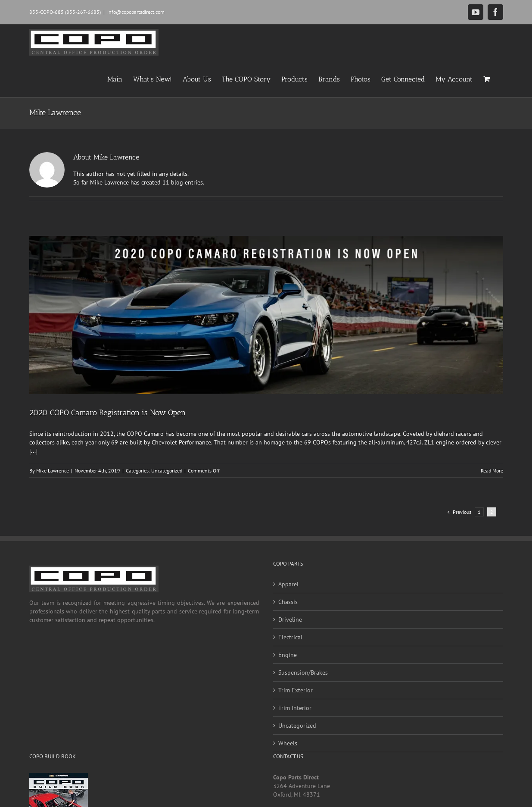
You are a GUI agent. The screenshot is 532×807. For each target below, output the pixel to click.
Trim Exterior (296, 690)
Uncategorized (167, 471)
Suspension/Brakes (303, 672)
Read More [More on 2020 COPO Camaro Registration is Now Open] (492, 471)
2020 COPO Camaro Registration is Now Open (107, 413)
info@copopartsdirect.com (136, 12)
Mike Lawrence (53, 471)
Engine (288, 655)
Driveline (290, 619)
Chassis (288, 602)
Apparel (288, 584)
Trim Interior (295, 708)
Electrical (290, 637)
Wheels (288, 743)
